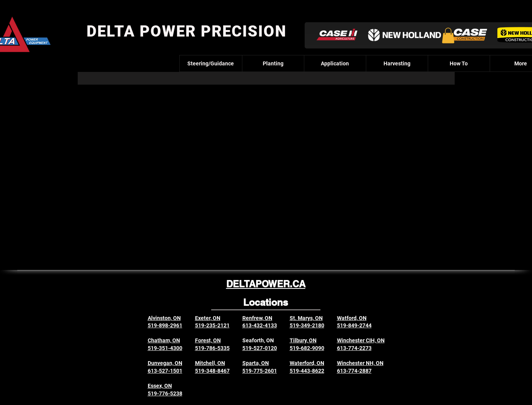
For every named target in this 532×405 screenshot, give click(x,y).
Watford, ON (352, 318)
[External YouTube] (266, 168)
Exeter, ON (208, 318)
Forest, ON (208, 340)
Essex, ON (160, 386)
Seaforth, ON (258, 340)
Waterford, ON (307, 363)
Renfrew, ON (257, 318)
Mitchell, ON (210, 363)
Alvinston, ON (164, 318)
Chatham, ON (164, 340)
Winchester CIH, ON (361, 340)
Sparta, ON (256, 363)
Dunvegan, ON (165, 363)
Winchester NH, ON (360, 363)
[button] (448, 36)
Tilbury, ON (303, 340)
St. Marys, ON (306, 318)
